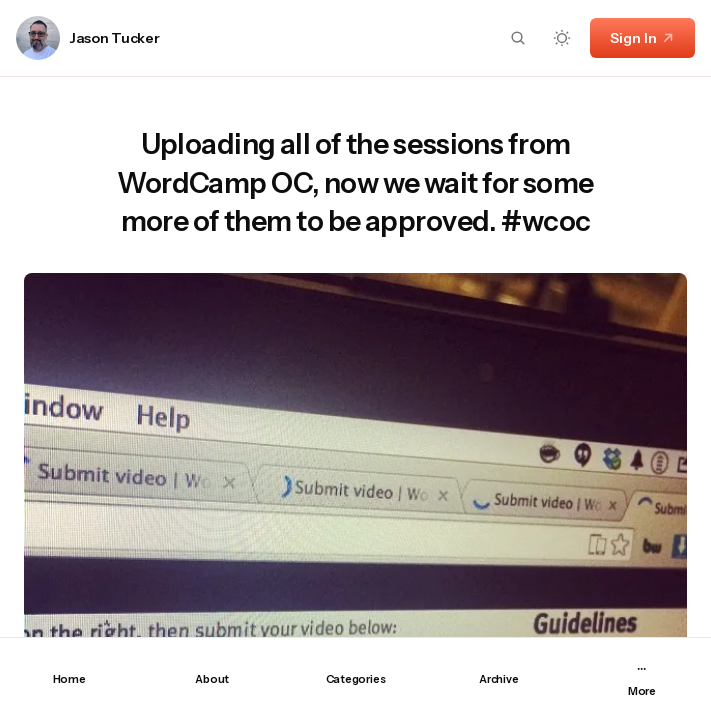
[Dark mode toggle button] (562, 38)
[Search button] (518, 38)
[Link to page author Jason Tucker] (38, 38)
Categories (356, 679)
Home (69, 679)
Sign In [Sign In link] (642, 38)
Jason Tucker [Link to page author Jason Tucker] (115, 38)
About (212, 679)
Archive (498, 679)
